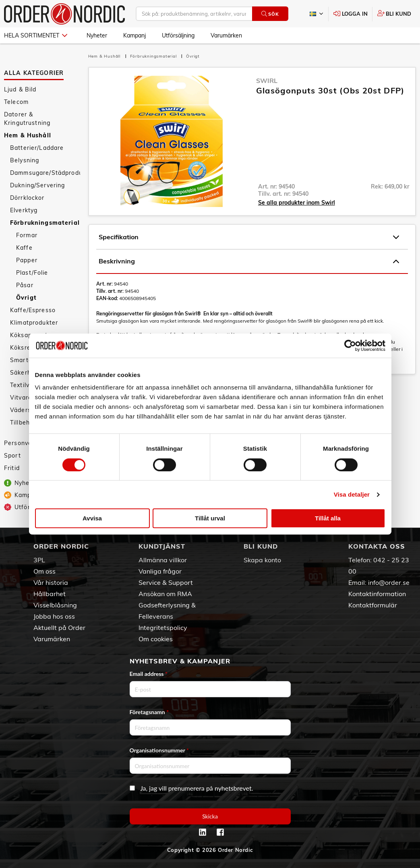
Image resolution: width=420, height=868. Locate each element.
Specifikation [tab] (249, 237)
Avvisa (92, 518)
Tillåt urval (210, 518)
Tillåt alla (328, 518)
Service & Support (166, 582)
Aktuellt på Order (59, 628)
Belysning (25, 160)
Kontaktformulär (373, 605)
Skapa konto (262, 560)
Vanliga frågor (160, 571)
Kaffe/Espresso (33, 310)
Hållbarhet (50, 594)
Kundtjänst (162, 546)
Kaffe (24, 248)
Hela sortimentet (36, 35)
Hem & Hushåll (28, 135)
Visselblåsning (55, 605)
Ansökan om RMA (165, 594)
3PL (39, 560)
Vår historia (51, 582)
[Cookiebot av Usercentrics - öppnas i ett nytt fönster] (350, 346)
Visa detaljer (352, 494)
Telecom (16, 102)
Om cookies (156, 639)
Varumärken (226, 35)
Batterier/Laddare (37, 148)
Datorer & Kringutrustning (27, 119)
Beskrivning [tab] (249, 261)
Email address (149, 674)
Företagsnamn (149, 712)
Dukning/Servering (37, 185)
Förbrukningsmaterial (45, 223)
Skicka (210, 816)
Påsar (25, 285)
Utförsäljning (178, 35)
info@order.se (389, 582)
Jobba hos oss (54, 616)
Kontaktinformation (377, 594)
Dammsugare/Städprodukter (45, 173)
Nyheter (97, 35)
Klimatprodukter (34, 323)
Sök (270, 14)
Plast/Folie (32, 273)
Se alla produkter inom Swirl (297, 203)
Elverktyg (24, 210)
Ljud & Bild (20, 89)
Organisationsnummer (159, 750)
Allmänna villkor (163, 560)
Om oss (44, 571)
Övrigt (26, 298)
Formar (27, 235)
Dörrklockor (27, 198)
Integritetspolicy (163, 628)
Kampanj (134, 35)
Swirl (267, 81)
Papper (27, 260)
